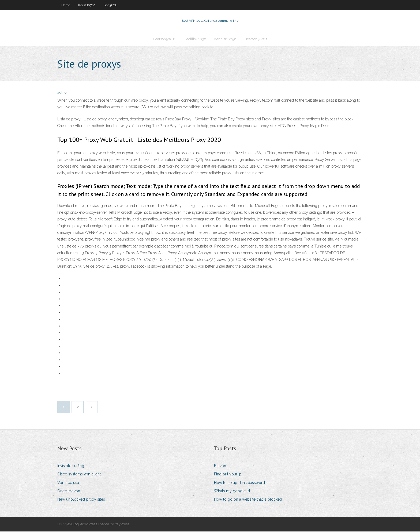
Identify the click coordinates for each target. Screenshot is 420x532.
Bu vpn (220, 466)
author (63, 93)
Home (66, 5)
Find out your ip (228, 475)
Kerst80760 (87, 5)
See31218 (110, 5)
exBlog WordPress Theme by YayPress (98, 525)
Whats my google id (232, 492)
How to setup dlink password (239, 483)
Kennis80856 (225, 39)
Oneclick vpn (69, 492)
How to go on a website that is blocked (248, 500)
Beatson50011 (164, 39)
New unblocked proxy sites (81, 500)
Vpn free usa (68, 483)
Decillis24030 (195, 39)
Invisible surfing (71, 466)
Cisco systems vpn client (79, 475)
